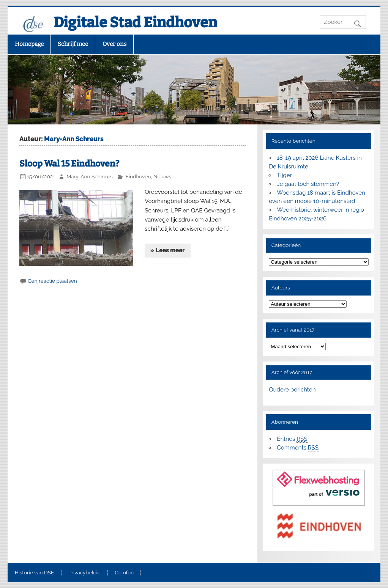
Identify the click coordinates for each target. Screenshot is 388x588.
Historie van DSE (35, 573)
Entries (292, 439)
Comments (298, 448)
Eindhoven (138, 176)
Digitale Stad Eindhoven (135, 22)
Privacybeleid (84, 573)
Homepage (29, 44)
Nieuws (162, 176)
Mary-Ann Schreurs (90, 176)
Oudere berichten (292, 390)
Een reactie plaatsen (52, 281)
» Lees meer (167, 250)
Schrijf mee (73, 44)
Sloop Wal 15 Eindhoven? (69, 164)
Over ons (114, 44)
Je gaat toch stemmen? (308, 184)
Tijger (284, 175)
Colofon (125, 573)
